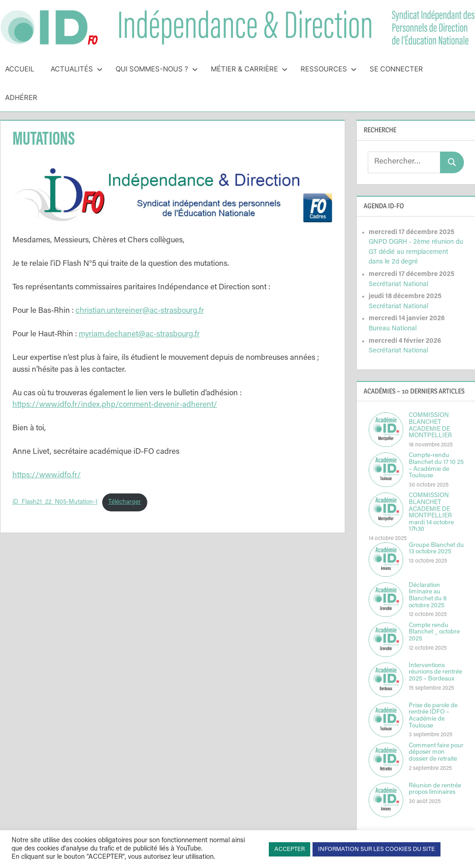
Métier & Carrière (249, 69)
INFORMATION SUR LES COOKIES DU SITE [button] (377, 849)
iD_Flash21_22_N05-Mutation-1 (55, 502)
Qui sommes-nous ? (157, 69)
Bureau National (393, 329)
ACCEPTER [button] (290, 849)
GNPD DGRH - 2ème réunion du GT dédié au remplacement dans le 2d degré (416, 252)
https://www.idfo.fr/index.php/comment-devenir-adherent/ (115, 405)
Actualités (77, 69)
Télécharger (125, 502)
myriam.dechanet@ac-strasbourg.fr (139, 335)
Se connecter (396, 69)
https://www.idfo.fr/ (47, 476)
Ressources (329, 69)
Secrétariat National (398, 284)
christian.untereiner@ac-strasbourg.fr (140, 311)
